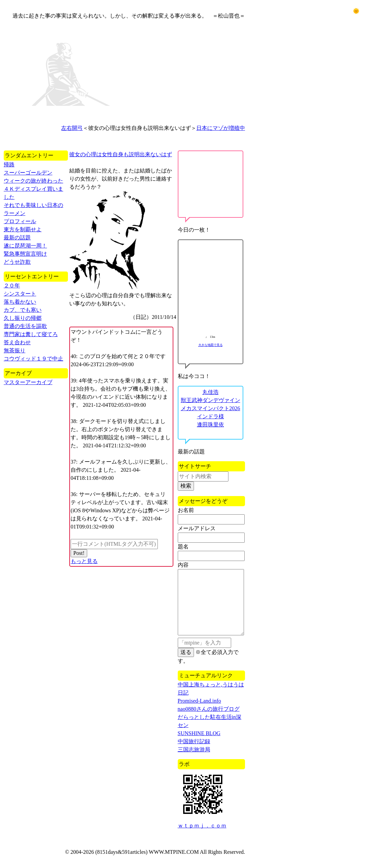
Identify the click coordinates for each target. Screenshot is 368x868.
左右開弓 (72, 128)
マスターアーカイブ (28, 382)
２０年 (12, 286)
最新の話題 (17, 238)
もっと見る (84, 561)
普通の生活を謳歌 (25, 326)
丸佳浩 (211, 392)
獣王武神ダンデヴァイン (211, 400)
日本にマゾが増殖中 (221, 128)
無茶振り (15, 350)
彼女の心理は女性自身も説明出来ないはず (121, 154)
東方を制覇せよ (23, 229)
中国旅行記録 (194, 741)
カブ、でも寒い (23, 310)
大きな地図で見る (211, 345)
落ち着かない (20, 302)
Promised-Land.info (199, 701)
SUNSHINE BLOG (199, 733)
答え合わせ (17, 342)
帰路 (9, 165)
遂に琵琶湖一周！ (25, 246)
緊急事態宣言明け (25, 254)
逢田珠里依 (211, 425)
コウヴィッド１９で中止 (33, 359)
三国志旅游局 (194, 749)
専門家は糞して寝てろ (31, 334)
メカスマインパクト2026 (211, 408)
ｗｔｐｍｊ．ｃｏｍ (202, 826)
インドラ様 (211, 416)
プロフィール (20, 221)
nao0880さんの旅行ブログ (209, 709)
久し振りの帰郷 (23, 318)
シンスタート (20, 294)
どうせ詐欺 (17, 262)
